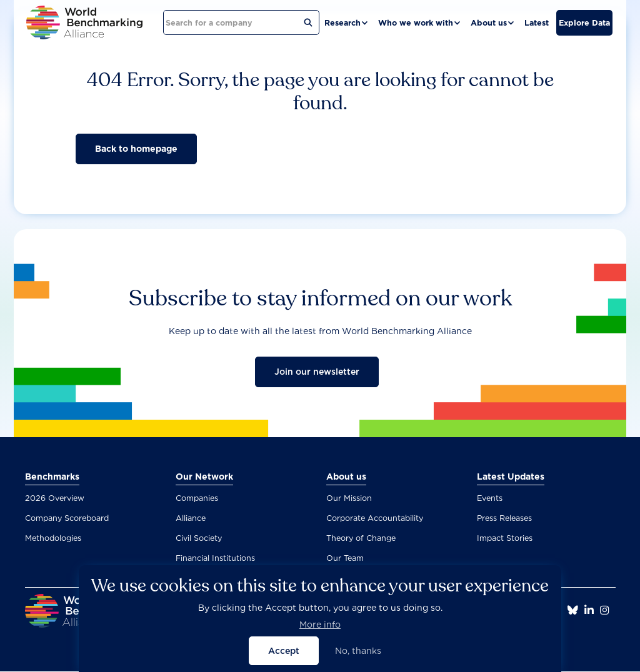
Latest (537, 23)
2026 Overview (55, 498)
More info (320, 631)
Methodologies (53, 538)
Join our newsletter (317, 372)
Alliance (191, 518)
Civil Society (199, 538)
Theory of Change (361, 538)
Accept (284, 657)
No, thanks (358, 657)
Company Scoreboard (67, 518)
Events (490, 498)
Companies (197, 498)
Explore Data (584, 23)
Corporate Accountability (375, 518)
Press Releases (504, 518)
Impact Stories (505, 538)
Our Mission (349, 498)
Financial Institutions (215, 558)
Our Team (345, 558)
